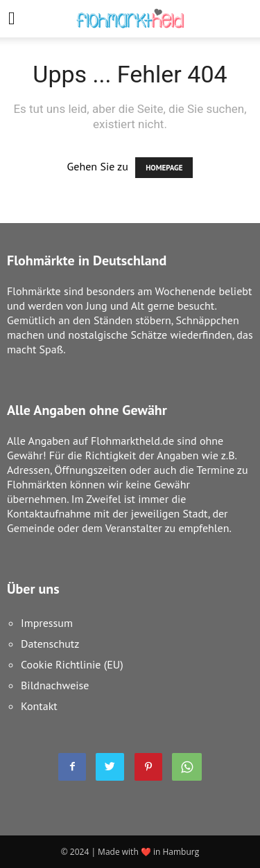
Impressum (47, 623)
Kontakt (39, 706)
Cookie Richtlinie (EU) (72, 664)
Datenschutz (50, 644)
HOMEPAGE (164, 168)
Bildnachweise (55, 685)
